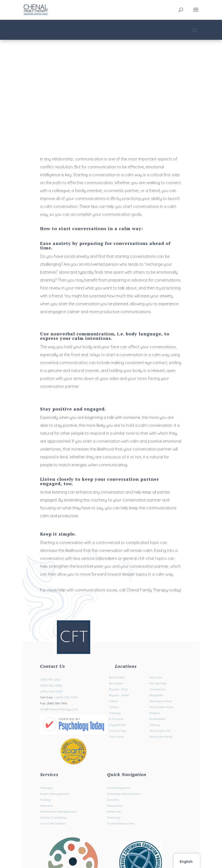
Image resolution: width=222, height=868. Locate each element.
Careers (113, 800)
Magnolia (156, 695)
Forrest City (117, 731)
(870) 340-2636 (51, 685)
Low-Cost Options (53, 823)
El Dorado (116, 719)
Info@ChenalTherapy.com (59, 709)
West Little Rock (161, 737)
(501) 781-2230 (50, 680)
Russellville (157, 719)
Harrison (156, 677)
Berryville (116, 683)
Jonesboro (157, 689)
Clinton (114, 707)
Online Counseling (53, 817)
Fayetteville (118, 725)
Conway (115, 713)
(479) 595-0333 (51, 691)
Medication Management (58, 812)
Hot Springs (158, 683)
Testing (45, 800)
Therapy (46, 788)
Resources (115, 806)
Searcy (155, 725)
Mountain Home (161, 701)
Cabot (113, 701)
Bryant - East (118, 689)
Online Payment (119, 788)
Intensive (46, 806)
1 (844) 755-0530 (66, 697)
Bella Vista (117, 677)
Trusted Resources (121, 823)
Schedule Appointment (124, 794)
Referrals (114, 812)
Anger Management (55, 794)
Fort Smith (116, 737)
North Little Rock (161, 707)
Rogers (155, 713)
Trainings (114, 817)
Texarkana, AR (160, 731)
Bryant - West (119, 695)
